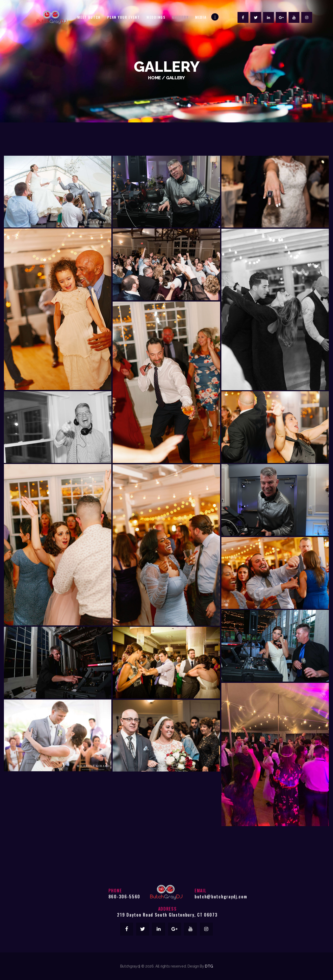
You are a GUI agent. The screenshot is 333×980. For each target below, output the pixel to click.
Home (154, 78)
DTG (209, 966)
